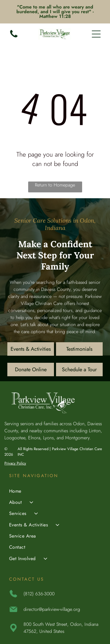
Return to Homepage (55, 185)
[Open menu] (96, 34)
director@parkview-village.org (52, 609)
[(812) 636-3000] (14, 37)
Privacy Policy (15, 463)
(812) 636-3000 (39, 594)
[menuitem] (55, 492)
